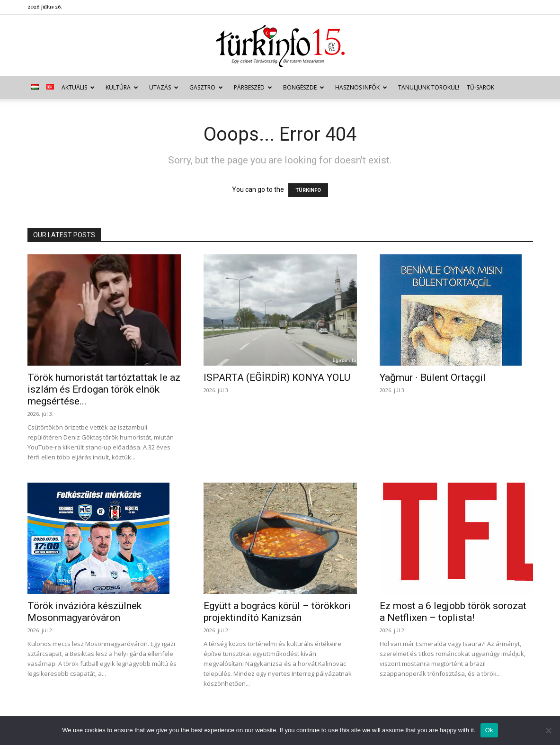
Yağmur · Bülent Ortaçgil (433, 377)
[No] (548, 730)
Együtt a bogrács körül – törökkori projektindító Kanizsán (277, 612)
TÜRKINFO (308, 190)
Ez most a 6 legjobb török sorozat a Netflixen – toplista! (453, 612)
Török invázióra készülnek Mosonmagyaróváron (84, 612)
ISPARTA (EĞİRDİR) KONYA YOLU (277, 377)
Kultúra (122, 87)
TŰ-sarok (480, 87)
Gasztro (206, 87)
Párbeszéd (253, 87)
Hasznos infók (361, 87)
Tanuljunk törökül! (429, 87)
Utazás (164, 87)
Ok (489, 730)
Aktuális (78, 87)
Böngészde (304, 87)
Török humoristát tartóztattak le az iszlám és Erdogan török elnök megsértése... (104, 389)
